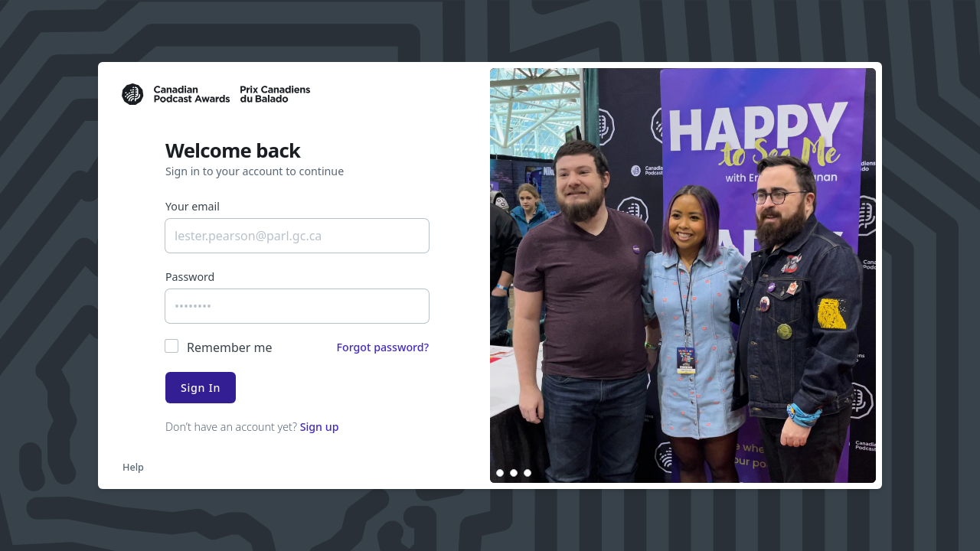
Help (133, 467)
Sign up (320, 427)
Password (190, 277)
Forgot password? (382, 347)
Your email (193, 206)
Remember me (230, 347)
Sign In (201, 388)
